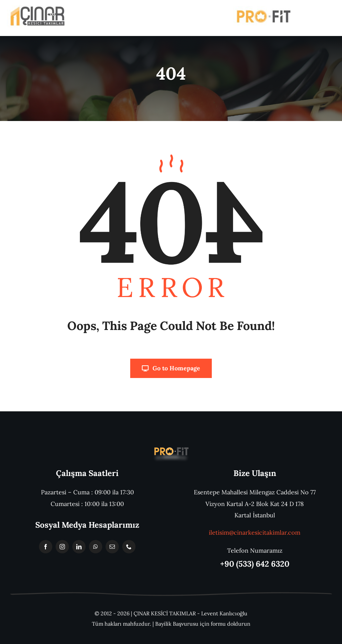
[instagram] (62, 547)
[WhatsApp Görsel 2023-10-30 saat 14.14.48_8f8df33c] (37, 8)
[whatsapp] (96, 547)
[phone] (129, 547)
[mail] (112, 547)
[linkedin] (79, 547)
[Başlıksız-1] (171, 447)
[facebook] (46, 547)
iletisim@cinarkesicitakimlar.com (255, 532)
